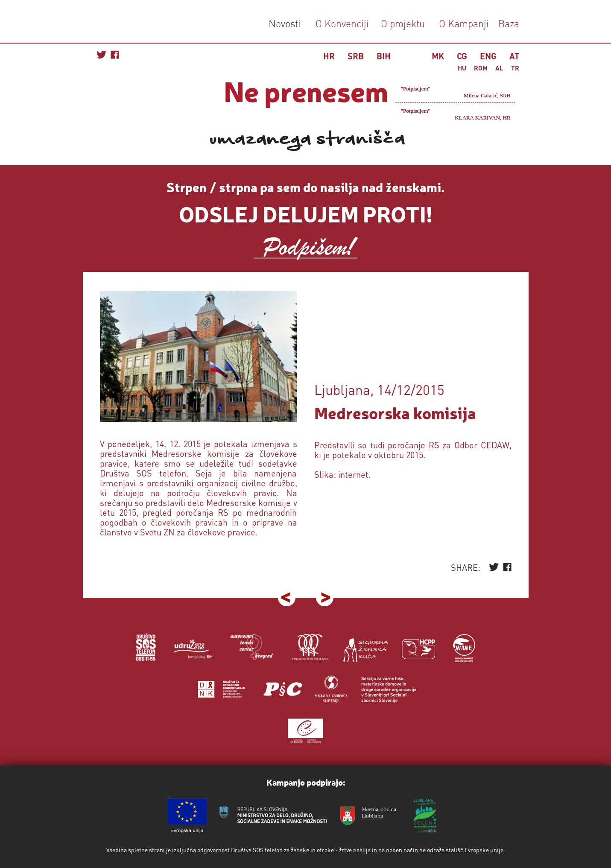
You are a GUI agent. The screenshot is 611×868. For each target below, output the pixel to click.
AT (514, 56)
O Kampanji (464, 23)
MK (438, 56)
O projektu (403, 23)
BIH (384, 56)
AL (499, 68)
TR (515, 68)
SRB (356, 56)
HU (462, 68)
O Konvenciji (342, 23)
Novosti (285, 23)
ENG (488, 56)
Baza (507, 23)
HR (329, 56)
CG (462, 56)
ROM (481, 68)
